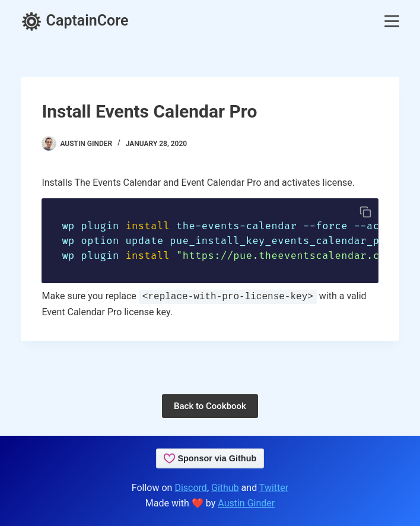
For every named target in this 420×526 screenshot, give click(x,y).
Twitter (274, 488)
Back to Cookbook (210, 406)
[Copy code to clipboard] (365, 212)
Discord (190, 488)
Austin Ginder (246, 503)
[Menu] (392, 21)
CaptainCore (74, 20)
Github (225, 488)
